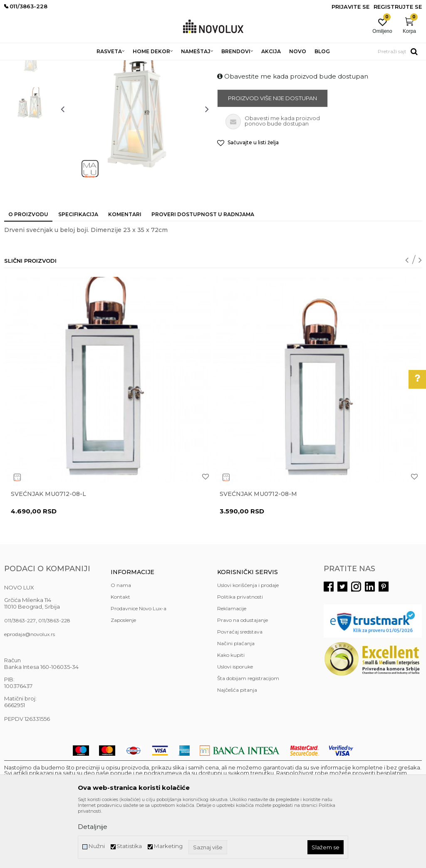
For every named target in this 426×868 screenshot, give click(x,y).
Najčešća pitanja (237, 750)
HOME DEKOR (84, 65)
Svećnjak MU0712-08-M (258, 554)
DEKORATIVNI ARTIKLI (136, 65)
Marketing (168, 846)
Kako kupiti (231, 715)
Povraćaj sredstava (240, 692)
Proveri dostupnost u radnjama (203, 275)
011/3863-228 (54, 681)
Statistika (129, 846)
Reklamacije (232, 669)
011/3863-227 (20, 681)
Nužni (97, 846)
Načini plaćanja (236, 704)
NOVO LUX (18, 65)
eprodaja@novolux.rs (30, 694)
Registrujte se (398, 7)
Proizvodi (49, 65)
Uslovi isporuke (235, 727)
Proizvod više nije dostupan (272, 158)
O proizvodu (28, 275)
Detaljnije (93, 827)
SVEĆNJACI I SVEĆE (194, 65)
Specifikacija (78, 275)
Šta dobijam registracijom (248, 739)
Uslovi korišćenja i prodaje (248, 645)
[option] (30, 118)
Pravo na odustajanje (243, 680)
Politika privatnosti (240, 657)
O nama (121, 645)
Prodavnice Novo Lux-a (139, 669)
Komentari (125, 275)
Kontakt (120, 657)
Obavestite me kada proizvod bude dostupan (293, 137)
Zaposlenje (123, 680)
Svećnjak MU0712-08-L (48, 554)
